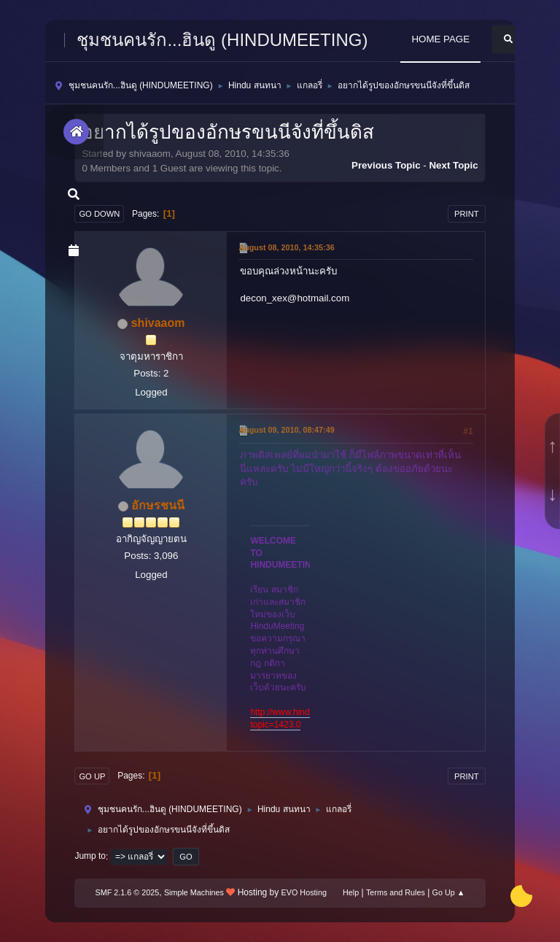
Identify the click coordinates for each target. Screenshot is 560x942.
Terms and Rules (396, 892)
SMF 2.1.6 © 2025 (128, 892)
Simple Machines (194, 892)
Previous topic (386, 165)
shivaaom (158, 323)
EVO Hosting (304, 892)
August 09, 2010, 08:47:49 (286, 430)
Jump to (90, 857)
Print (467, 214)
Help (351, 892)
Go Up (92, 776)
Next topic (453, 165)
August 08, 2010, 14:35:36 (286, 247)
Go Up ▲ (449, 892)
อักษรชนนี (158, 505)
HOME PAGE (440, 39)
